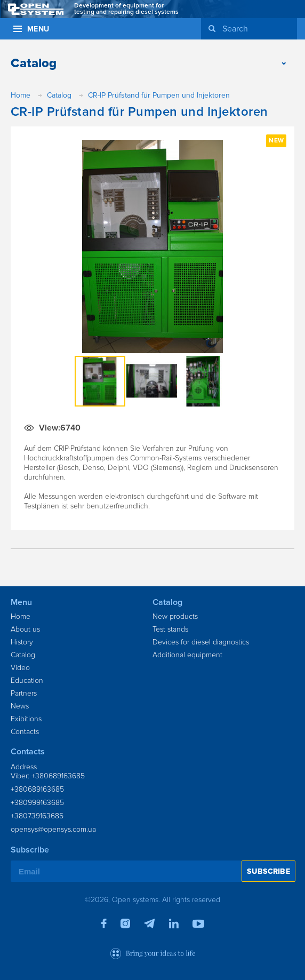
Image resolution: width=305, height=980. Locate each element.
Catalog (23, 655)
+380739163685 (37, 816)
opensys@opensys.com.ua (53, 829)
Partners (24, 693)
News (20, 706)
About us (25, 629)
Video (20, 668)
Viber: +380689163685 (48, 776)
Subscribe (268, 871)
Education (27, 680)
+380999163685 (37, 803)
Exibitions (26, 719)
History (22, 642)
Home (21, 616)
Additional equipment (187, 655)
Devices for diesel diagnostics (201, 642)
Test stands (170, 629)
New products (175, 616)
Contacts (25, 732)
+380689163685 (37, 789)
